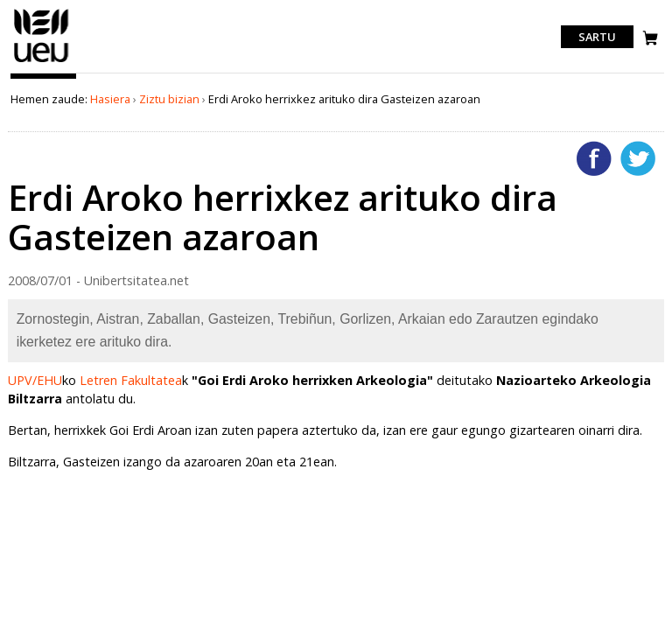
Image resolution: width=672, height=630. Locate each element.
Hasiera (110, 99)
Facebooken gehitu (594, 158)
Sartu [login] (597, 37)
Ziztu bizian (169, 99)
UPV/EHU (35, 380)
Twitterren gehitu (638, 158)
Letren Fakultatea (131, 380)
